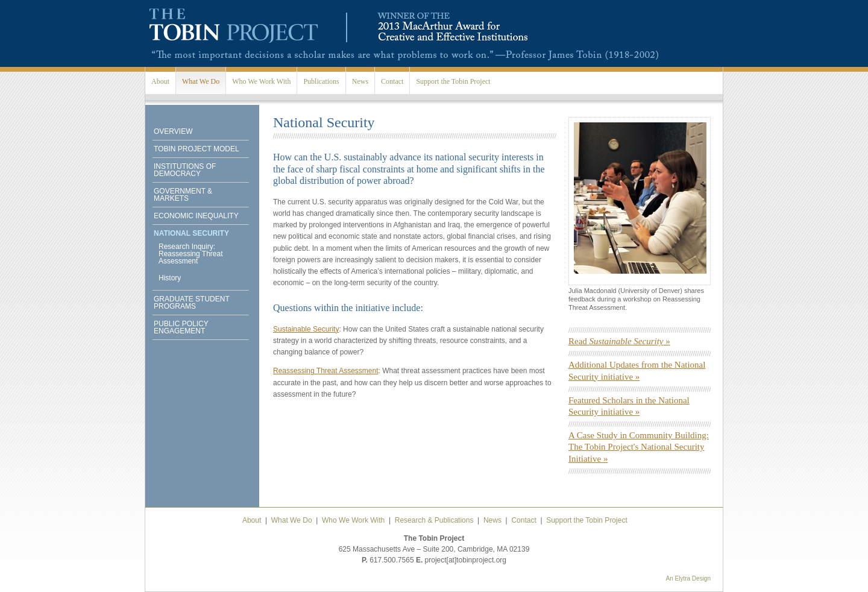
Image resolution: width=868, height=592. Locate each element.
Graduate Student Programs (192, 303)
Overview (173, 131)
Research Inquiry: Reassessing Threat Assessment (191, 254)
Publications (321, 81)
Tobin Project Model (197, 149)
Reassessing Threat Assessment (326, 371)
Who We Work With (261, 81)
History (170, 278)
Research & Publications (434, 520)
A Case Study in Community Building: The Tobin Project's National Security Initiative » (639, 447)
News (360, 81)
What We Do (201, 81)
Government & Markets (183, 195)
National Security (191, 233)
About (160, 81)
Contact (392, 81)
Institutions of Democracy (185, 170)
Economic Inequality (196, 216)
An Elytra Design (688, 578)
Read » (619, 341)
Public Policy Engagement (181, 327)
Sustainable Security (306, 329)
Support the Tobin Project (453, 81)
